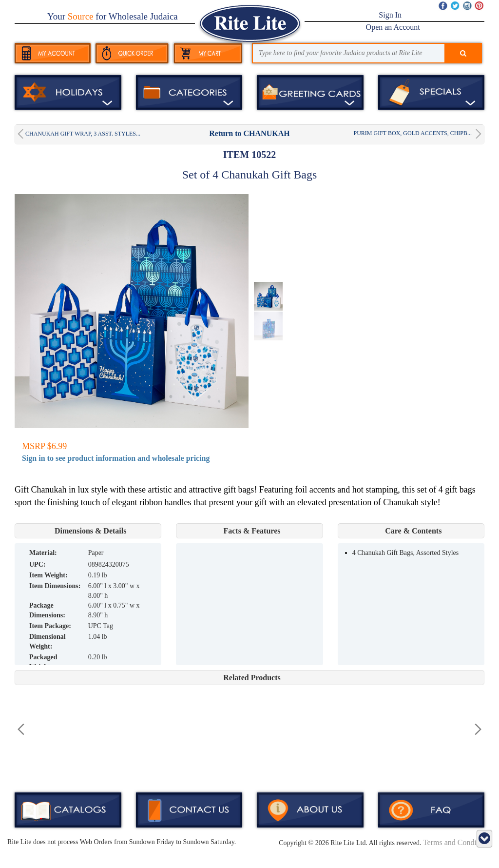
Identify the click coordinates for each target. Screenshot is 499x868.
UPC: (37, 564)
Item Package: (50, 626)
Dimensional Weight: (48, 641)
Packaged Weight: (43, 662)
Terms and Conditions (457, 842)
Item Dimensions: (55, 586)
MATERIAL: (43, 553)
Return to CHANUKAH (249, 133)
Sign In (390, 15)
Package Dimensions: (47, 610)
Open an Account (393, 27)
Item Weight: (48, 575)
